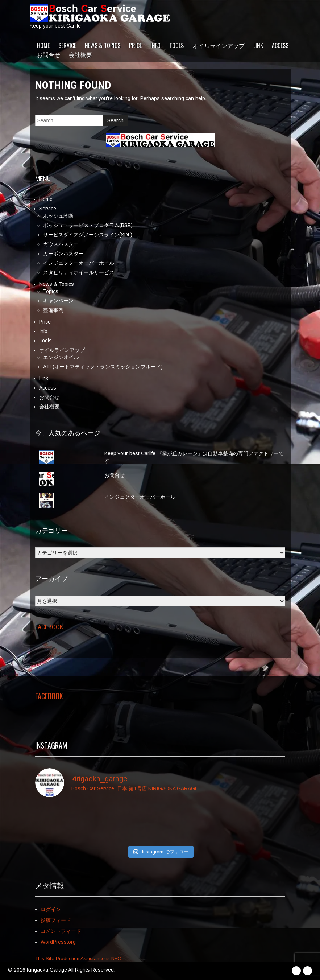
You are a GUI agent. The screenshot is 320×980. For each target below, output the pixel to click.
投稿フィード (56, 920)
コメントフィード (61, 931)
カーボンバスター (63, 254)
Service (67, 45)
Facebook (49, 627)
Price (135, 45)
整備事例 (53, 310)
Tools (176, 45)
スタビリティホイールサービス (79, 272)
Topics (51, 291)
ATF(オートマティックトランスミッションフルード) (103, 367)
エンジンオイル (61, 357)
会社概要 (80, 54)
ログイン (51, 909)
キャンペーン (58, 301)
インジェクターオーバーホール (79, 263)
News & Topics (103, 45)
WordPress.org (58, 942)
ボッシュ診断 (58, 216)
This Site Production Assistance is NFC (78, 958)
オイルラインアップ (219, 45)
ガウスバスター (61, 244)
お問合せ (49, 54)
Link (258, 45)
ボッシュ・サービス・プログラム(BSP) (88, 225)
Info (155, 45)
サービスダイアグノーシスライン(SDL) (88, 235)
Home (43, 45)
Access (280, 45)
